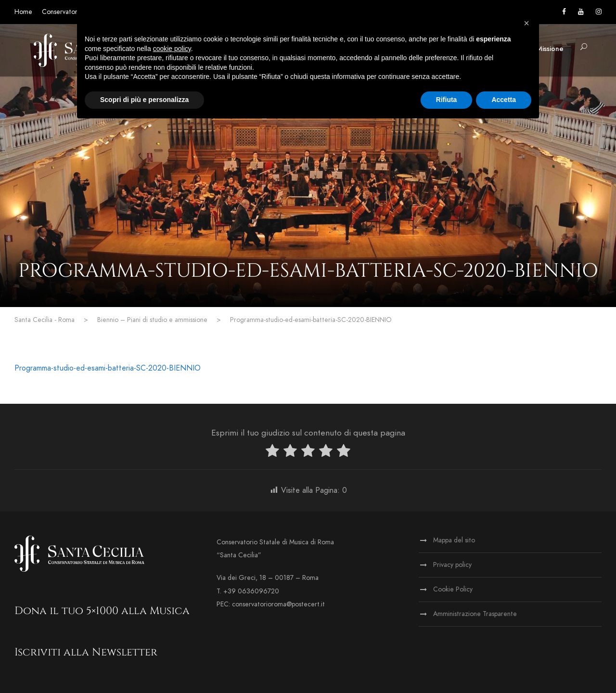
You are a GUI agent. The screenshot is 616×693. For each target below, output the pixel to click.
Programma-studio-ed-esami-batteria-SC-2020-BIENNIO (108, 368)
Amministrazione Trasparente (475, 614)
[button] (526, 23)
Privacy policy (452, 565)
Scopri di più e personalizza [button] (144, 100)
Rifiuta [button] (447, 100)
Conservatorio (62, 12)
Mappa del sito (454, 540)
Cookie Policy (453, 589)
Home (23, 12)
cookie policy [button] (172, 49)
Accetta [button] (504, 100)
